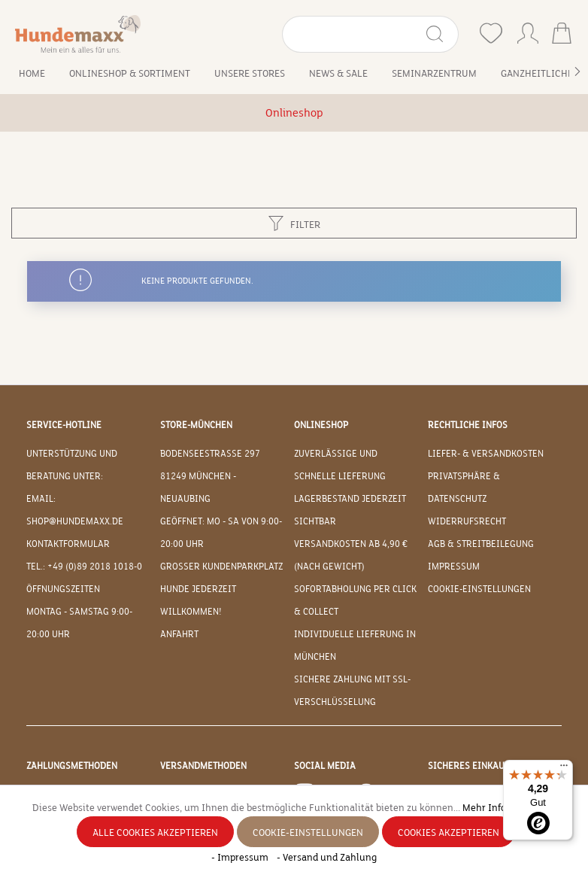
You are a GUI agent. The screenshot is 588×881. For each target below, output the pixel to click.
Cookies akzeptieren (449, 833)
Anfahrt (179, 634)
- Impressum (241, 858)
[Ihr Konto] (528, 30)
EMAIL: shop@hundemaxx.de (75, 510)
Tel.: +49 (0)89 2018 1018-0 (84, 567)
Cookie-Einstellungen (479, 589)
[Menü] (564, 769)
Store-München (196, 425)
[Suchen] (441, 34)
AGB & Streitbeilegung (481, 544)
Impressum (454, 567)
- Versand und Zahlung (327, 858)
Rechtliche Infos (468, 425)
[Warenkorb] (562, 35)
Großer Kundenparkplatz (221, 567)
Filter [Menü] (294, 221)
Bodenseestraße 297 (210, 454)
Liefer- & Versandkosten (486, 454)
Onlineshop (321, 425)
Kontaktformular (68, 544)
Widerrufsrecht (467, 521)
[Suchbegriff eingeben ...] (353, 34)
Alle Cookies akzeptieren (155, 833)
